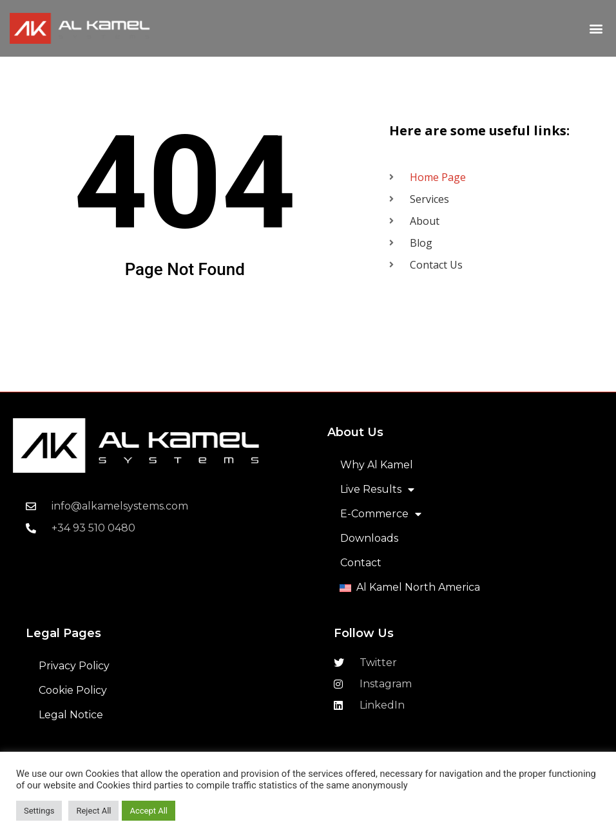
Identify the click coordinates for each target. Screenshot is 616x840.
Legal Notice (71, 715)
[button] (596, 29)
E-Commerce (381, 514)
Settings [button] (39, 811)
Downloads (369, 538)
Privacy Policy (74, 666)
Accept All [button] (149, 811)
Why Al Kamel (377, 465)
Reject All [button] (93, 811)
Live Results (377, 490)
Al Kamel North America (418, 587)
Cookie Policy (73, 690)
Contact (361, 563)
